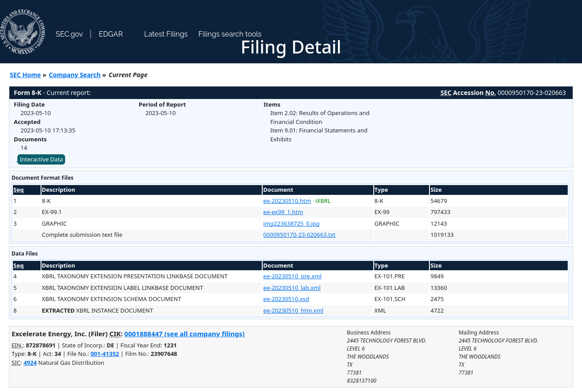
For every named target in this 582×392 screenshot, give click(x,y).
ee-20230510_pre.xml (292, 276)
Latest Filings (166, 34)
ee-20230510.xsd (286, 299)
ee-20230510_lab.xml (292, 288)
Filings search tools (230, 34)
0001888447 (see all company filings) (184, 334)
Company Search (75, 75)
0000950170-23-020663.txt (299, 235)
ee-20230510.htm (287, 201)
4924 (30, 363)
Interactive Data (41, 159)
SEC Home (25, 75)
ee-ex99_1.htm (283, 212)
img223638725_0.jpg (291, 223)
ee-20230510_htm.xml (293, 310)
